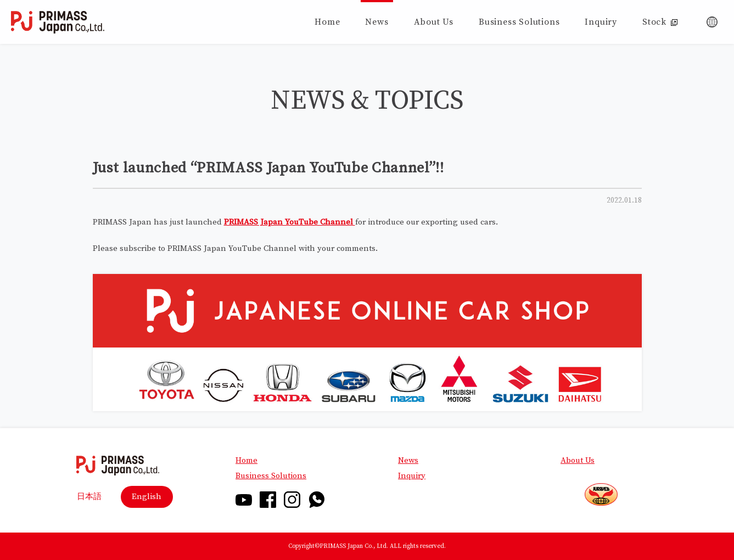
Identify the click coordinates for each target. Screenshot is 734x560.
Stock (660, 22)
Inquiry (412, 476)
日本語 (89, 497)
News (408, 460)
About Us (578, 460)
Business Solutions (271, 476)
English (147, 497)
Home (246, 460)
